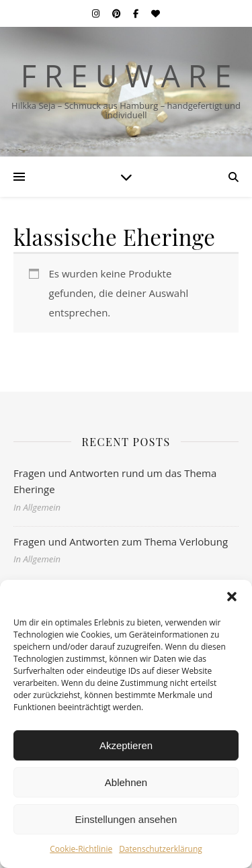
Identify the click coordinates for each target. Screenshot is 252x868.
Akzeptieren (126, 745)
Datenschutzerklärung (161, 849)
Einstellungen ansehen (126, 819)
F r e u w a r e (126, 76)
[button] (232, 597)
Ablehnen (126, 782)
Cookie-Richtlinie (81, 849)
